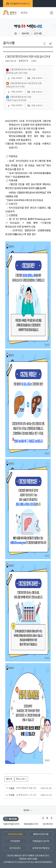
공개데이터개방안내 (41, 848)
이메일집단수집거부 (41, 841)
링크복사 (21, 779)
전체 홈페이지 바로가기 (18, 4)
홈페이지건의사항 (41, 834)
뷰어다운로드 (15, 848)
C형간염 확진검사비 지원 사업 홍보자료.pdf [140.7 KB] (21, 71)
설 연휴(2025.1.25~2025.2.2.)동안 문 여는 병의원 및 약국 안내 (22, 795)
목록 (9, 779)
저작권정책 (15, 841)
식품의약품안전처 (19, 824)
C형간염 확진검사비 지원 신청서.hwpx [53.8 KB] (19, 99)
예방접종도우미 (39, 824)
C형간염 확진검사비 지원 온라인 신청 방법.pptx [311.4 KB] (24, 85)
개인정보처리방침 (15, 834)
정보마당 (25, 33)
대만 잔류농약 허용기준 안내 (22, 788)
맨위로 (28, 810)
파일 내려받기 (15, 78)
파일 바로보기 (35, 78)
